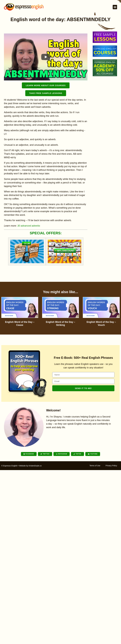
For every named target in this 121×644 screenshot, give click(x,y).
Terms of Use (95, 466)
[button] (115, 7)
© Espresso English (9, 466)
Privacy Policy (111, 466)
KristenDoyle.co (35, 466)
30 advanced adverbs (29, 226)
